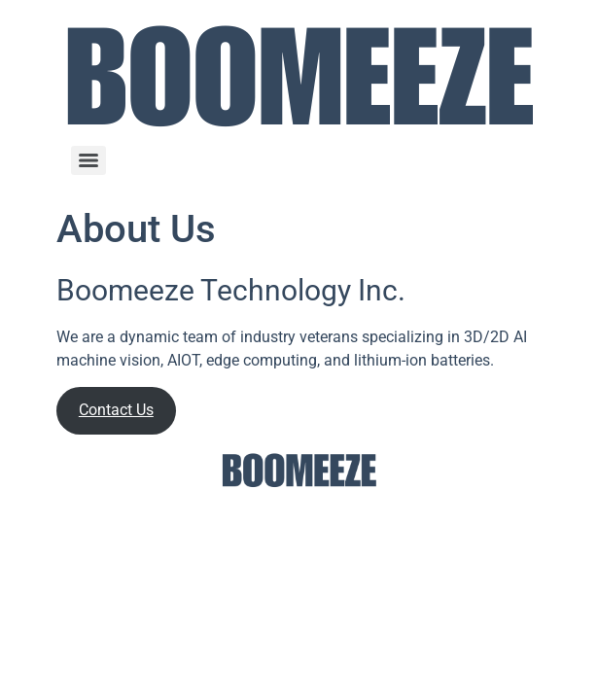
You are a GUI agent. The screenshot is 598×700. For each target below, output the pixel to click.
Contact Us (116, 410)
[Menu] (88, 160)
